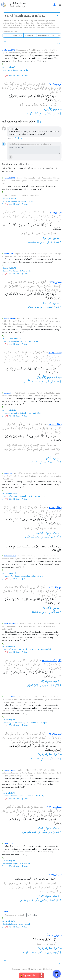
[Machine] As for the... (11, 413)
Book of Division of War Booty (34, 496)
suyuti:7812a (9, 911)
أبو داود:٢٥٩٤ (55, 84)
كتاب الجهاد (32, 114)
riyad (9, 73)
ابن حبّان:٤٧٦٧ (54, 587)
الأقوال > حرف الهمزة (29, 900)
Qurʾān (6, 35)
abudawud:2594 (8, 50)
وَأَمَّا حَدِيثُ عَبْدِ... (51, 462)
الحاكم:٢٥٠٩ (55, 425)
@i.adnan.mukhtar (20, 969)
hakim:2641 (9, 473)
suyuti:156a (9, 843)
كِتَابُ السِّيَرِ (36, 612)
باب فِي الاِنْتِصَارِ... (51, 114)
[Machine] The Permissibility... (15, 723)
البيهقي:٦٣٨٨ (55, 734)
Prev (4, 41)
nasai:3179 (8, 253)
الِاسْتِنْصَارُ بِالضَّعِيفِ (51, 686)
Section (6, 863)
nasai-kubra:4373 (11, 623)
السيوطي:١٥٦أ (55, 875)
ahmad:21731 (9, 318)
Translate (32, 915)
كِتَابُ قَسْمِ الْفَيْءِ (33, 537)
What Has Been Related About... (15, 201)
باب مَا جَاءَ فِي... (51, 242)
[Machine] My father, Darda (14, 341)
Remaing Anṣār (33, 341)
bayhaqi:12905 (10, 770)
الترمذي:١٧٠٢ (55, 213)
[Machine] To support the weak (15, 649)
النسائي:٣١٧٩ (55, 282)
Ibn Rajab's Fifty (17, 35)
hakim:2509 (9, 393)
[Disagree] (18, 138)
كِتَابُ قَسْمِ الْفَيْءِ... (28, 832)
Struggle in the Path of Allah (40, 649)
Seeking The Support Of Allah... (15, 271)
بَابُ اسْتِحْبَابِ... (52, 759)
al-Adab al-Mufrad (44, 35)
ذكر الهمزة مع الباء (51, 900)
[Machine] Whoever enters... (14, 796)
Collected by (6, 168)
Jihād (28, 70)
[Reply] (21, 138)
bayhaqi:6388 (9, 697)
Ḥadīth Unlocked (18, 3)
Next (59, 44)
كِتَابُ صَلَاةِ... (33, 759)
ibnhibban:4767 (10, 556)
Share (26, 76)
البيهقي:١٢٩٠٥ (54, 807)
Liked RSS (49, 969)
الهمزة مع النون (53, 953)
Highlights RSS (36, 969)
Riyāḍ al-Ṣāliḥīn (30, 35)
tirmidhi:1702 (10, 178)
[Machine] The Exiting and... (14, 576)
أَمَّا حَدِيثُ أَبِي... (52, 537)
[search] (28, 16)
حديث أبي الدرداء (52, 382)
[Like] (15, 138)
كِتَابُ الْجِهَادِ (33, 462)
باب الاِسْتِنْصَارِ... (51, 307)
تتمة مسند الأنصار (32, 382)
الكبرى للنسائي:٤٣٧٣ (51, 661)
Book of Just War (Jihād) (31, 413)
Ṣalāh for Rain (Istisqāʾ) (38, 723)
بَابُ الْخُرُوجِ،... (52, 612)
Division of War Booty (35, 796)
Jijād (31, 201)
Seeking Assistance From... (13, 70)
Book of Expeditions (35, 576)
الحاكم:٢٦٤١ (55, 508)
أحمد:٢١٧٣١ (55, 353)
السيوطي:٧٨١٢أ (54, 935)
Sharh (18, 76)
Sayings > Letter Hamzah (21, 863)
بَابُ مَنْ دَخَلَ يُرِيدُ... (50, 832)
